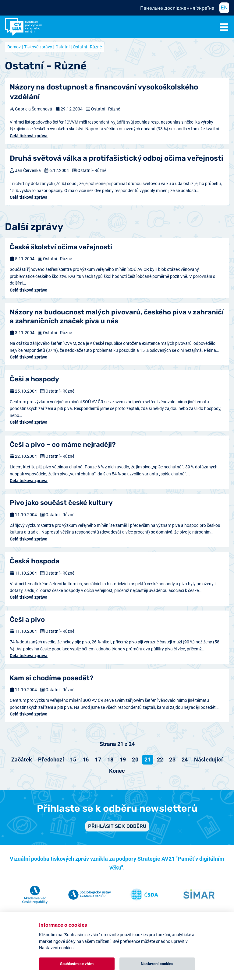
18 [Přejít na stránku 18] (110, 759)
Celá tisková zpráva (29, 136)
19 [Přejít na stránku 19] (123, 759)
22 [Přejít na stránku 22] (160, 759)
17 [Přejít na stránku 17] (98, 759)
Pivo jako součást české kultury (61, 503)
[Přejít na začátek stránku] (22, 760)
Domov (14, 47)
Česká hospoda (35, 561)
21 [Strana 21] (148, 759)
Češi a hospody (34, 379)
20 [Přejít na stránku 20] (135, 759)
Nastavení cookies (157, 964)
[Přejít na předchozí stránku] (51, 760)
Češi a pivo (27, 619)
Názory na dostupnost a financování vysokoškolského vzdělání (104, 92)
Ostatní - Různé (106, 109)
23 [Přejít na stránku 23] (172, 759)
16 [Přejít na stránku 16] (86, 759)
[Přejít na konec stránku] (117, 771)
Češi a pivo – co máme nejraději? (63, 444)
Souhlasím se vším (77, 964)
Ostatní (62, 47)
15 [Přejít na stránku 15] (73, 759)
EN (224, 8)
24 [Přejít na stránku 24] (185, 759)
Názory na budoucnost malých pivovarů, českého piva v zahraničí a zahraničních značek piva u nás (117, 317)
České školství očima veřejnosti (61, 247)
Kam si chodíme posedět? (52, 678)
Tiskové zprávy (38, 47)
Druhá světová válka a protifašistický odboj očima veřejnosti (117, 158)
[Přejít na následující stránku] (209, 760)
